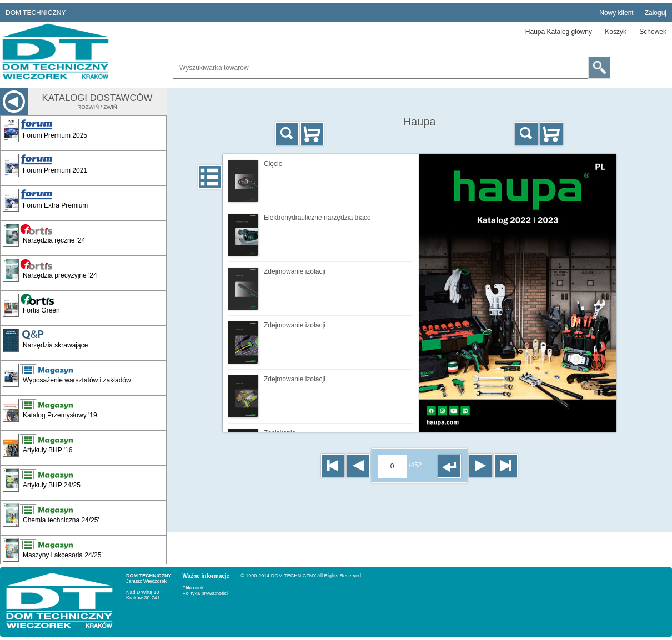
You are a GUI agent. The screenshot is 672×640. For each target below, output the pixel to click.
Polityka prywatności (205, 593)
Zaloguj (656, 13)
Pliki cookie (195, 588)
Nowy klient (616, 13)
